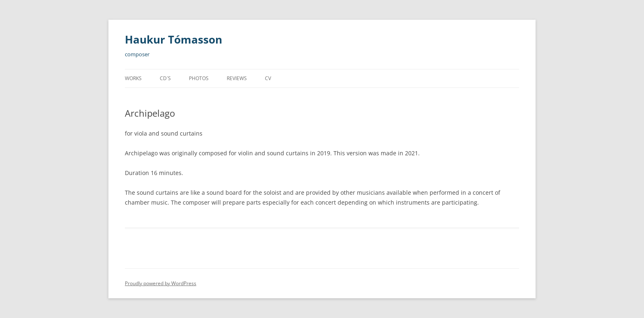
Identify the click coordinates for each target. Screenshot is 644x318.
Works (133, 78)
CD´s (165, 78)
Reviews (237, 78)
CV (268, 78)
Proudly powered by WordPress (161, 283)
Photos (199, 78)
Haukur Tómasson (174, 39)
